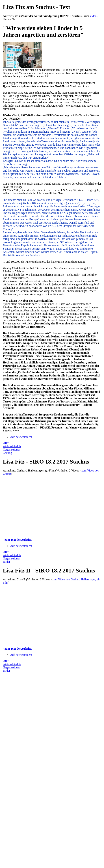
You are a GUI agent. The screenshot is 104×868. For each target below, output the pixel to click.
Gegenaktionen (12, 450)
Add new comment (21, 437)
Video (93, 16)
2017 (6, 443)
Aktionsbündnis (12, 446)
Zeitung (7, 453)
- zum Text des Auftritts (17, 540)
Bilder (6, 562)
